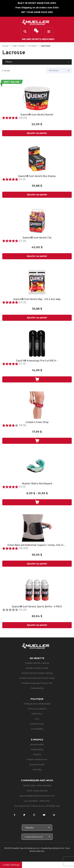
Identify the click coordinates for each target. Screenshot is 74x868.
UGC (37, 719)
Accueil (5, 46)
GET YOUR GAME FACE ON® (37, 12)
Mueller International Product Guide (37, 678)
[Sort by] (59, 70)
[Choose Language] (37, 828)
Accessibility (37, 729)
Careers (37, 754)
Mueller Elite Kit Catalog (37, 663)
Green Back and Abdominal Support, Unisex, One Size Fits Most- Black (37, 545)
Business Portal (37, 764)
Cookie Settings (11, 865)
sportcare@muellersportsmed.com (37, 796)
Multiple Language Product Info (37, 683)
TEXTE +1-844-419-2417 (37, 791)
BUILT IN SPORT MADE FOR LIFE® (37, 3)
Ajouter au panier (37, 133)
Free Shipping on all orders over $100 (37, 8)
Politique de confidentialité (37, 704)
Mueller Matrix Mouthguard (37, 484)
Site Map (37, 769)
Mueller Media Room (37, 759)
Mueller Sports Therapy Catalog (37, 673)
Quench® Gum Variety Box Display (37, 176)
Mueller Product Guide (37, 668)
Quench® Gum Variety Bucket (37, 115)
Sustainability (37, 688)
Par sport (33, 46)
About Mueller (37, 744)
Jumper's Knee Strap (37, 422)
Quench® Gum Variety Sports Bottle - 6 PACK (37, 607)
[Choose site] (37, 837)
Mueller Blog (37, 749)
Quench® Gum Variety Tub (37, 238)
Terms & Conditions (37, 709)
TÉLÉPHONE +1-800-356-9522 (37, 786)
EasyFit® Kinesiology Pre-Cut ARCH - (37, 361)
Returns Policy (37, 724)
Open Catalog (18, 46)
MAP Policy (37, 714)
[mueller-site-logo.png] (36, 22)
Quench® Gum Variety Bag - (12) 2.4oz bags (37, 299)
